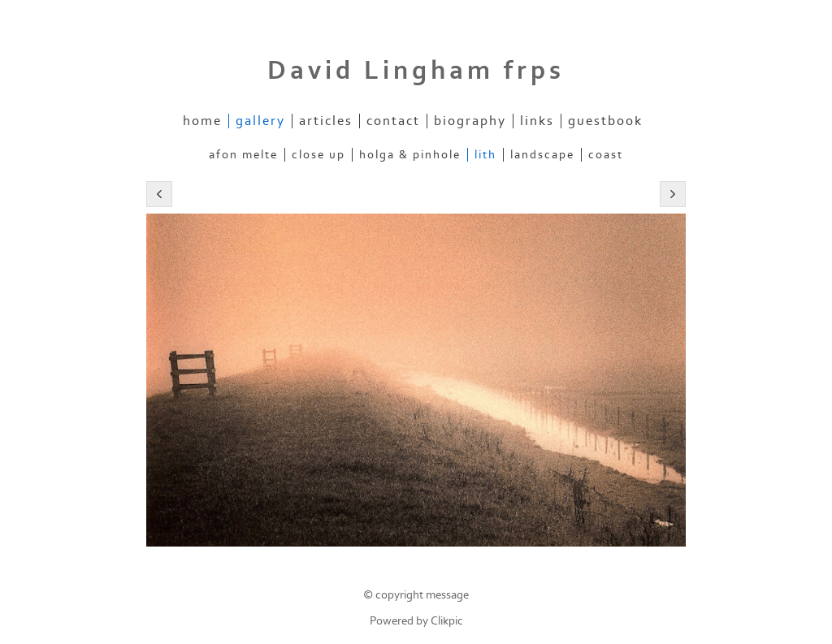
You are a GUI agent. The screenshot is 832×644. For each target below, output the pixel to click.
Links (537, 121)
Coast (606, 155)
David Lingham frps (416, 71)
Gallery (260, 121)
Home (202, 121)
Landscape (542, 155)
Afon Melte (243, 155)
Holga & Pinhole (410, 155)
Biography (470, 121)
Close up (318, 155)
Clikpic (447, 621)
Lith (485, 155)
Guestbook (605, 121)
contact (393, 121)
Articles (326, 121)
